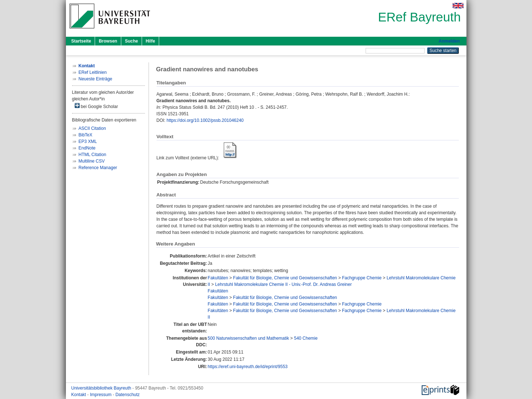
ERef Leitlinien (93, 72)
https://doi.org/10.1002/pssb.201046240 (205, 120)
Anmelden (449, 41)
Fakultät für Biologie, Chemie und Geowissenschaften (285, 278)
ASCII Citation (92, 128)
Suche (131, 41)
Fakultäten (218, 278)
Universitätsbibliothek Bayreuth (102, 388)
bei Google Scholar (96, 106)
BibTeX (86, 135)
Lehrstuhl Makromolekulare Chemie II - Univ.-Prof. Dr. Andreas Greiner (283, 284)
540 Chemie (306, 338)
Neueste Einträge (96, 79)
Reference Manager (98, 168)
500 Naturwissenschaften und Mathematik (248, 338)
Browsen (108, 41)
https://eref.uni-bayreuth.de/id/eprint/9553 (247, 367)
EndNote (87, 148)
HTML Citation (92, 155)
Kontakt (79, 395)
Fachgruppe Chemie (362, 278)
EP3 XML (88, 141)
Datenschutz (128, 395)
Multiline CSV (92, 161)
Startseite (81, 41)
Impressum (101, 395)
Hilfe (150, 41)
